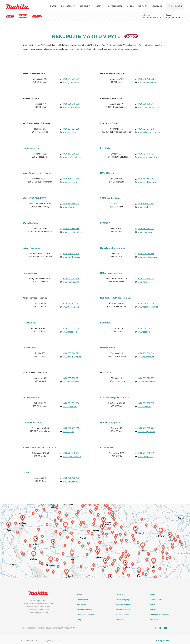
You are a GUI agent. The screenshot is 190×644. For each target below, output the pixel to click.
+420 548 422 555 (146, 79)
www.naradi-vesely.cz (148, 82)
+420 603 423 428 (71, 478)
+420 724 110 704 (146, 154)
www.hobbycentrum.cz (148, 307)
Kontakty (143, 6)
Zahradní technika (123, 605)
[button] (99, 6)
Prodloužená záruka (85, 615)
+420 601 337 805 (71, 129)
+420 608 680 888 (146, 254)
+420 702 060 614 (146, 353)
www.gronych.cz (70, 407)
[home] (17, 6)
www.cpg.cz (68, 432)
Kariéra (130, 6)
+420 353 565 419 (71, 204)
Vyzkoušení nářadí (85, 610)
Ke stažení (120, 620)
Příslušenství (68, 6)
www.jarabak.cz (70, 332)
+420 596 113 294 (71, 254)
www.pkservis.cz (146, 457)
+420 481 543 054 (146, 179)
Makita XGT (120, 595)
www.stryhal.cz (145, 407)
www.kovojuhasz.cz (72, 382)
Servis (153, 605)
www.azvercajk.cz (146, 357)
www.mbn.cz (69, 207)
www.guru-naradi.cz (72, 82)
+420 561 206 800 (71, 154)
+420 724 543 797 (71, 453)
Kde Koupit (85, 6)
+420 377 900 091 (71, 378)
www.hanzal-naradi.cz (148, 257)
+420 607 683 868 (71, 279)
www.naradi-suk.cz (71, 481)
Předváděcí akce (122, 615)
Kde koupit (81, 605)
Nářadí (54, 6)
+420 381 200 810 (146, 403)
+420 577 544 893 (71, 353)
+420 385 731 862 (71, 428)
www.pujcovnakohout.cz (149, 107)
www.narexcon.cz (71, 182)
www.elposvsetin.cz (72, 457)
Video (153, 595)
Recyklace (157, 6)
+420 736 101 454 (146, 303)
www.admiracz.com (72, 107)
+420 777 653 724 (146, 428)
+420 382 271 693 (71, 303)
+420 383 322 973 (146, 378)
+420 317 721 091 (71, 79)
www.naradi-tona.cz (72, 257)
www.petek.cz (144, 332)
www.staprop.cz (145, 232)
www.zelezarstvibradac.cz (150, 132)
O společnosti (115, 6)
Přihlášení (175, 6)
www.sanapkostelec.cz (73, 232)
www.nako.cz (144, 282)
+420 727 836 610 (146, 279)
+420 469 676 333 (146, 328)
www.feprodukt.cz (71, 282)
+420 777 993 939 (146, 453)
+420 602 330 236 (71, 229)
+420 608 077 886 (71, 179)
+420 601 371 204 (71, 403)
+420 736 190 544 (146, 104)
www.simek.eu (144, 207)
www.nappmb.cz (70, 132)
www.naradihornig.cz (147, 182)
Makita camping (122, 600)
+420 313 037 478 (71, 328)
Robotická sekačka (124, 610)
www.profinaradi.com (72, 157)
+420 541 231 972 (146, 229)
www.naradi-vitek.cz (72, 357)
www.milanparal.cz (71, 307)
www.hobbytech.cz (146, 432)
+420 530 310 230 (71, 104)
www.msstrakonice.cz (148, 382)
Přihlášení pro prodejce (160, 615)
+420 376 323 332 (146, 204)
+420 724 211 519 (146, 129)
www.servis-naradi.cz (148, 157)
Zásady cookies (163, 641)
